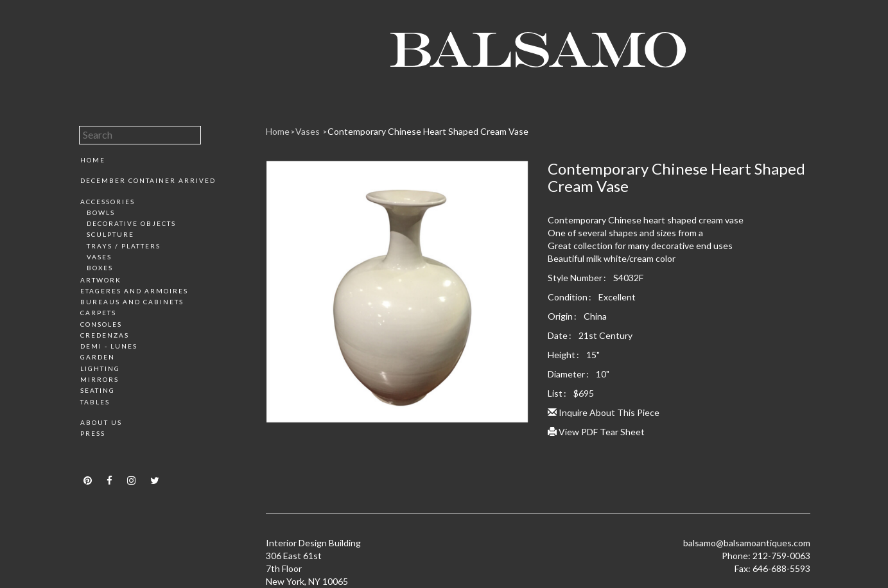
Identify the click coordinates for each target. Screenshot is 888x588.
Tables (95, 402)
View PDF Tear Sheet (596, 432)
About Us (101, 422)
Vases (99, 257)
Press (93, 433)
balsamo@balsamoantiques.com (747, 543)
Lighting (100, 368)
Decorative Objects (131, 223)
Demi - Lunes (109, 346)
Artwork (101, 280)
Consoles (101, 324)
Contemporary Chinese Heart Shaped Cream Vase (428, 131)
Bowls (101, 212)
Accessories (108, 202)
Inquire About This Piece (604, 412)
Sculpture (110, 234)
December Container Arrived (148, 180)
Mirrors (100, 379)
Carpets (98, 313)
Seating (98, 390)
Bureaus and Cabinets (132, 302)
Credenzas (105, 335)
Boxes (100, 268)
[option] (397, 297)
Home (93, 160)
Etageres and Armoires (134, 291)
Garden (98, 357)
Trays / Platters (124, 246)
